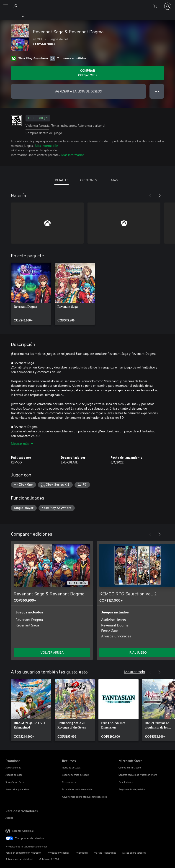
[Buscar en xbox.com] (16, 6)
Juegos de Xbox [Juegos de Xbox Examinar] (14, 775)
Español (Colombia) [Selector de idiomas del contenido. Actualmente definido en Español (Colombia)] (23, 831)
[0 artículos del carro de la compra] (157, 6)
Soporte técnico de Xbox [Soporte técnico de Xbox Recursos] (75, 775)
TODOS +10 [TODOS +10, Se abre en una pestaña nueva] (38, 118)
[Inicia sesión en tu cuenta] (168, 6)
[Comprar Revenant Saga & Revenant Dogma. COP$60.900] (87, 73)
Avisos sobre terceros (134, 853)
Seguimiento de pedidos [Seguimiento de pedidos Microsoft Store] (132, 789)
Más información (46, 146)
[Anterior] (150, 196)
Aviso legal (82, 853)
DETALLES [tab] (62, 180)
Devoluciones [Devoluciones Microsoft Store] (126, 782)
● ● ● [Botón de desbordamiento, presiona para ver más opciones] (157, 91)
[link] (31, 294)
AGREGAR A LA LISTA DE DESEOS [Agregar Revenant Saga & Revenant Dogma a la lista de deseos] (78, 91)
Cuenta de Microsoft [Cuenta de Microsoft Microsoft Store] (130, 767)
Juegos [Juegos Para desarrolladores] (9, 818)
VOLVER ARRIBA (52, 652)
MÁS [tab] (114, 180)
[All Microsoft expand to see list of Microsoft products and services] (6, 6)
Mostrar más (22, 443)
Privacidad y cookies (58, 853)
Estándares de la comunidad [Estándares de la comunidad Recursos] (78, 789)
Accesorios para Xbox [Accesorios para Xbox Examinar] (17, 789)
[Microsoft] (87, 3)
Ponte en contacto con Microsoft (23, 853)
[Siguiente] (160, 196)
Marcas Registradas (105, 853)
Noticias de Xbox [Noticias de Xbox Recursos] (71, 767)
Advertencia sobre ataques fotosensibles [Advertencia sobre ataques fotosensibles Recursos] (84, 797)
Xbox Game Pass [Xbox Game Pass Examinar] (15, 782)
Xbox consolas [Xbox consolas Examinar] (13, 767)
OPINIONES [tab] (88, 180)
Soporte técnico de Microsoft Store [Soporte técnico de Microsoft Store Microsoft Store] (138, 775)
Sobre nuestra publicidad (19, 859)
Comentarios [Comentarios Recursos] (69, 782)
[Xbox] (12, 16)
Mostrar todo (135, 672)
